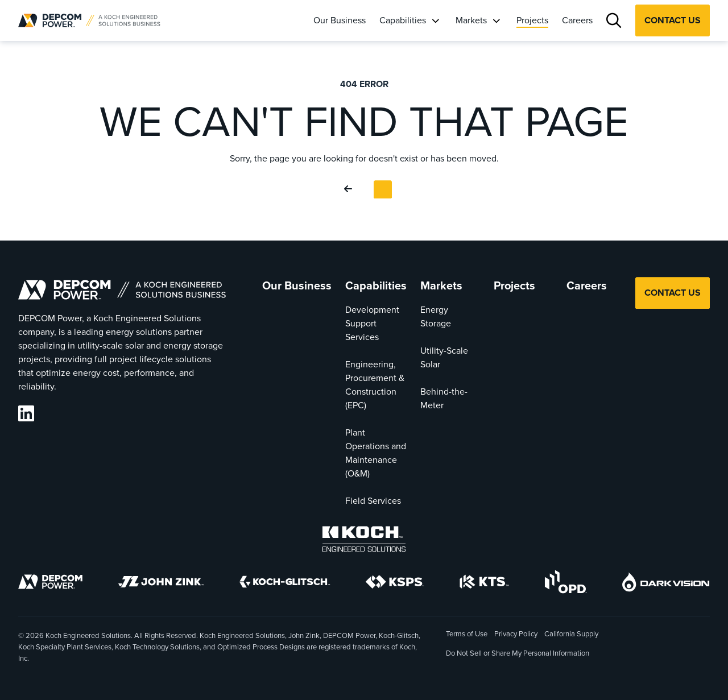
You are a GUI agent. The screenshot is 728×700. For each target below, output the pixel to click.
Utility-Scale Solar (444, 357)
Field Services (373, 501)
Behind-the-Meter (444, 398)
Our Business (340, 20)
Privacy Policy (516, 634)
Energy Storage (436, 316)
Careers (577, 20)
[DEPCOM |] (89, 20)
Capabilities (403, 20)
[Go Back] (350, 189)
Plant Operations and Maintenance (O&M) (376, 453)
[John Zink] (161, 584)
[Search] (614, 21)
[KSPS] (395, 584)
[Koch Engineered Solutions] (364, 541)
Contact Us (673, 20)
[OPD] (566, 584)
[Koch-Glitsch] (285, 584)
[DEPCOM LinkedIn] (26, 414)
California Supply (571, 634)
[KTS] (484, 584)
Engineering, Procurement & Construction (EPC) (375, 385)
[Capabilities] (435, 20)
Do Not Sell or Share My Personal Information (518, 654)
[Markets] (496, 20)
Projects (532, 20)
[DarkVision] (666, 584)
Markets (471, 20)
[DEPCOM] (50, 584)
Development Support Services (372, 323)
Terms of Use (467, 634)
